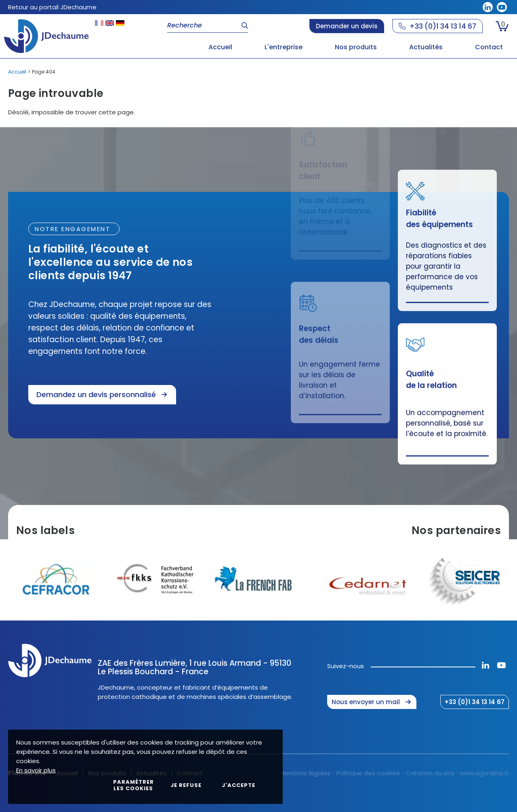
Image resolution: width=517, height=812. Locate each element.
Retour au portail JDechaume (52, 7)
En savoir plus (36, 770)
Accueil (17, 72)
